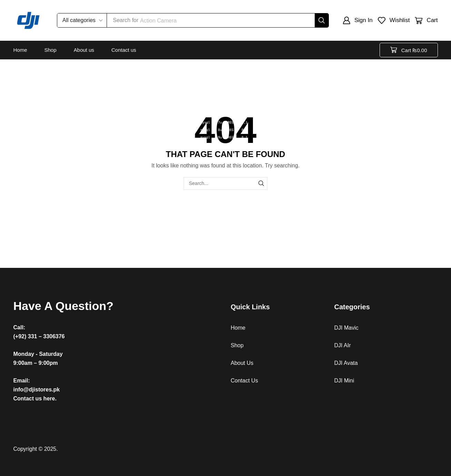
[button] (358, 20)
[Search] (322, 20)
